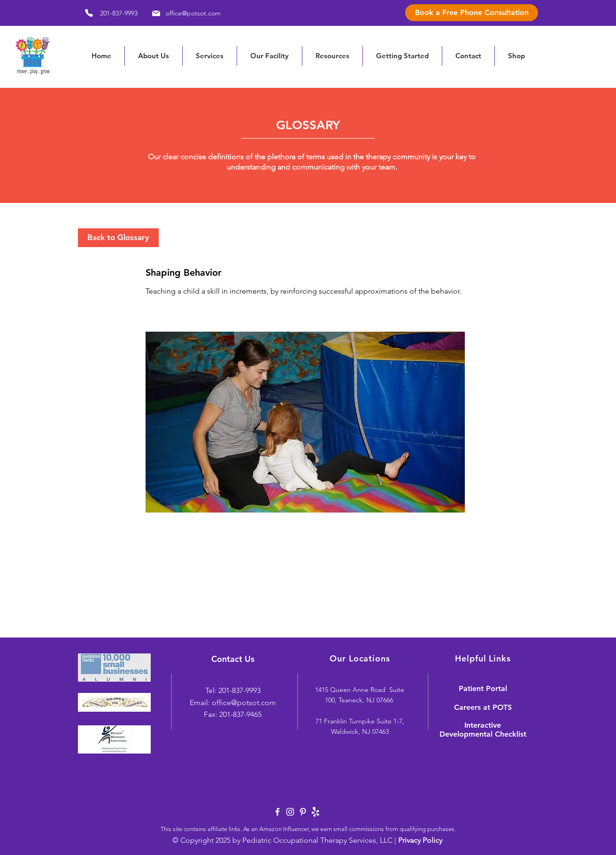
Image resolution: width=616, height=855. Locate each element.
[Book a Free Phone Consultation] (472, 13)
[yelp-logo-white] (316, 812)
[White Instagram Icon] (290, 812)
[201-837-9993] (108, 13)
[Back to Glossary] (118, 238)
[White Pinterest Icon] (303, 812)
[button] (332, 56)
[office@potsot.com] (185, 13)
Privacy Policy (420, 840)
